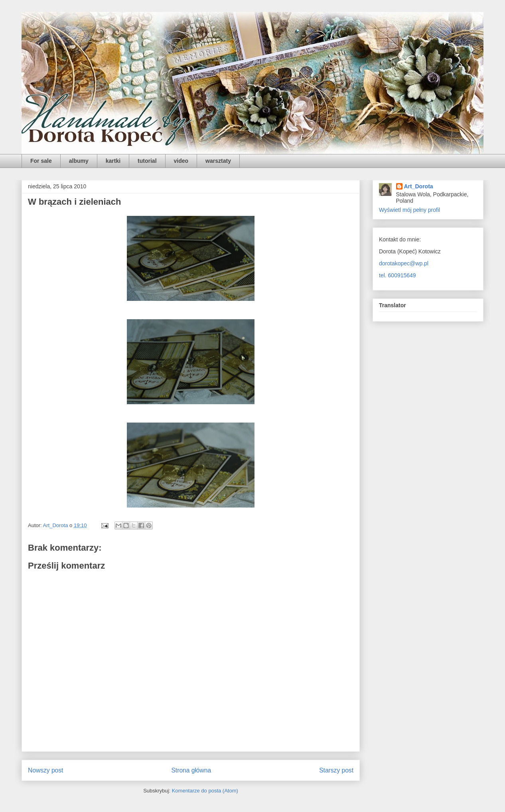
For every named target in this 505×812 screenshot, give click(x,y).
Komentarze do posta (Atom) (205, 791)
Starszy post (336, 770)
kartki (113, 161)
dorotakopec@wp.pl (404, 263)
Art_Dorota (419, 186)
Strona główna (191, 770)
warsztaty (218, 161)
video (181, 161)
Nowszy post (45, 770)
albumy (79, 161)
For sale (41, 161)
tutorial (147, 161)
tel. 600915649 (397, 275)
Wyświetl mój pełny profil (409, 210)
